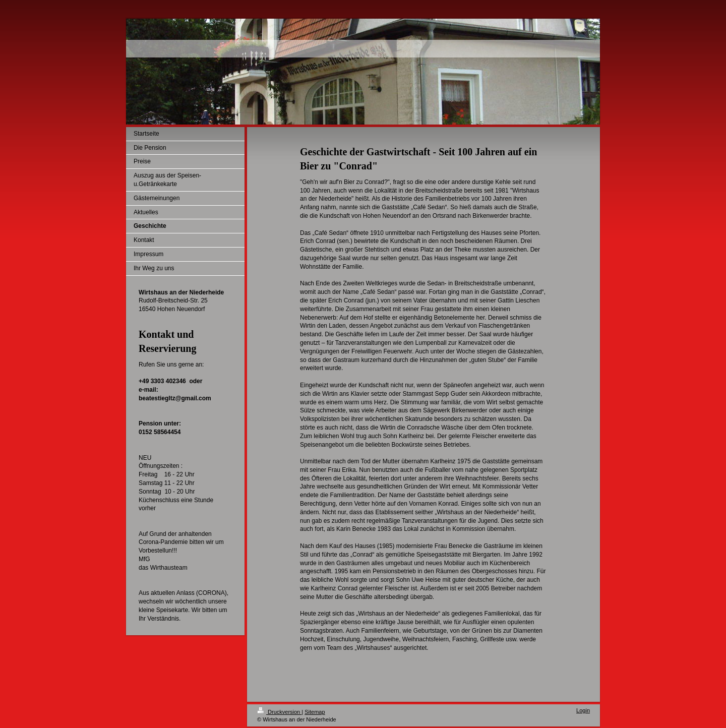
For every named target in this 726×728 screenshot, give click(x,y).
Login (583, 710)
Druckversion (279, 712)
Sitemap (315, 712)
